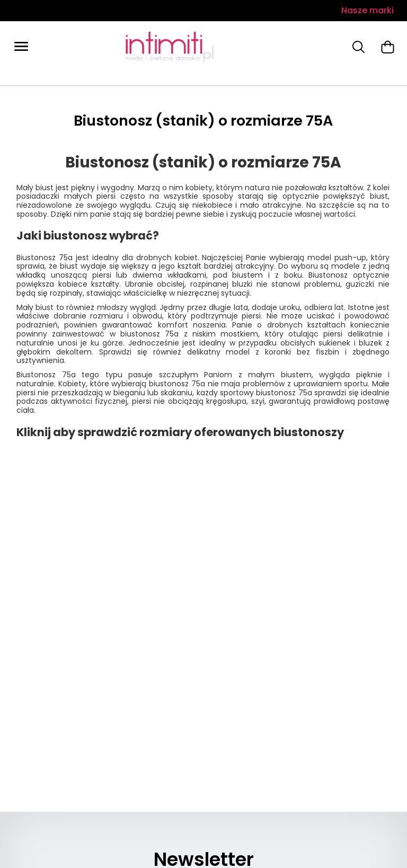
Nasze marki (368, 10)
